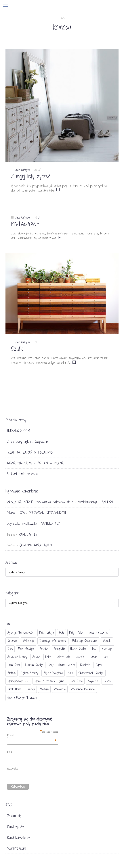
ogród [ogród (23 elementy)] (99, 665)
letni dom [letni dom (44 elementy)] (14, 665)
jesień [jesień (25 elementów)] (36, 657)
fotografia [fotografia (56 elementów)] (59, 649)
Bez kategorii (23, 170)
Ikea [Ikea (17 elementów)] (94, 649)
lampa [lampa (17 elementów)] (94, 657)
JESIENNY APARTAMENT (37, 545)
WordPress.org (17, 848)
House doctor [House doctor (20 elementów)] (78, 649)
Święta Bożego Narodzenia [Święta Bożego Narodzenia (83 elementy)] (23, 697)
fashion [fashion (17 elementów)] (44, 649)
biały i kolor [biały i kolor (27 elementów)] (76, 632)
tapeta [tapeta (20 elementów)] (107, 681)
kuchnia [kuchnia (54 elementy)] (80, 657)
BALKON (107, 502)
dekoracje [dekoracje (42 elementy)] (28, 641)
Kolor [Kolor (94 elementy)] (48, 657)
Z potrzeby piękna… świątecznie (28, 441)
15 (39, 170)
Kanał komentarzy (18, 837)
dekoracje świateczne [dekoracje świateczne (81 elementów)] (85, 641)
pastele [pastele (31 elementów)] (12, 673)
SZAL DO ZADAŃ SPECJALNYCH (31, 452)
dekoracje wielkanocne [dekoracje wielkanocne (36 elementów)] (53, 641)
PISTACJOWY (25, 224)
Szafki (17, 349)
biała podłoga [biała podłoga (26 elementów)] (47, 632)
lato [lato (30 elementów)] (105, 657)
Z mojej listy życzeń (31, 176)
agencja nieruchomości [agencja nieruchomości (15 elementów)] (21, 632)
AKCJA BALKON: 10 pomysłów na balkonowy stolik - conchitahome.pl (52, 502)
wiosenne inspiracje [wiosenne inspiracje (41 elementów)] (83, 689)
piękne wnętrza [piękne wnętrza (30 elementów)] (53, 673)
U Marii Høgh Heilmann (22, 474)
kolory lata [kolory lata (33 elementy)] (63, 657)
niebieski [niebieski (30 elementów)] (85, 665)
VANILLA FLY (50, 524)
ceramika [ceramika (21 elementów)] (12, 641)
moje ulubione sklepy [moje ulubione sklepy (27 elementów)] (62, 665)
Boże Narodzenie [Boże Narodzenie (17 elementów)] (98, 632)
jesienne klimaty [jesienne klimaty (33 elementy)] (17, 657)
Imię (9, 752)
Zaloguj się (14, 816)
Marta (11, 513)
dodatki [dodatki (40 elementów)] (107, 641)
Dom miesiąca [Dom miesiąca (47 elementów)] (26, 649)
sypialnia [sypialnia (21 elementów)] (93, 681)
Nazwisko (13, 769)
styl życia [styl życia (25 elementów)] (77, 681)
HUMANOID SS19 (19, 431)
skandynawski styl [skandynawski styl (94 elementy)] (18, 681)
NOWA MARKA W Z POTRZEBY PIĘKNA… (36, 463)
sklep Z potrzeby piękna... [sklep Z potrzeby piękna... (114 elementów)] (50, 681)
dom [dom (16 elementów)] (10, 649)
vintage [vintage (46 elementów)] (44, 689)
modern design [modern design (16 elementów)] (34, 665)
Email (32, 735)
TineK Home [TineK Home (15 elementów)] (14, 689)
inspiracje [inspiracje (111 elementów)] (107, 649)
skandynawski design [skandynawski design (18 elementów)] (91, 673)
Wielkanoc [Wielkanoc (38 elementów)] (60, 689)
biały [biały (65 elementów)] (62, 632)
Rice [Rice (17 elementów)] (70, 673)
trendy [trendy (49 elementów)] (31, 689)
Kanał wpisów (16, 827)
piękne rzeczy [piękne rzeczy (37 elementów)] (29, 673)
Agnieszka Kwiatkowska (22, 524)
